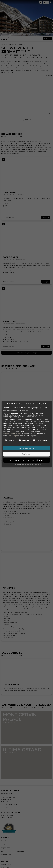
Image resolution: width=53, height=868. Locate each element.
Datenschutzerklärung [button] (27, 458)
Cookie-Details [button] (16, 458)
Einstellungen (13, 430)
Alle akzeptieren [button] (27, 442)
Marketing (24, 434)
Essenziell (10, 434)
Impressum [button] (38, 458)
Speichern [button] (27, 448)
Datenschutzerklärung (12, 427)
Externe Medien (40, 434)
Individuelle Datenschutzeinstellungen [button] (27, 454)
